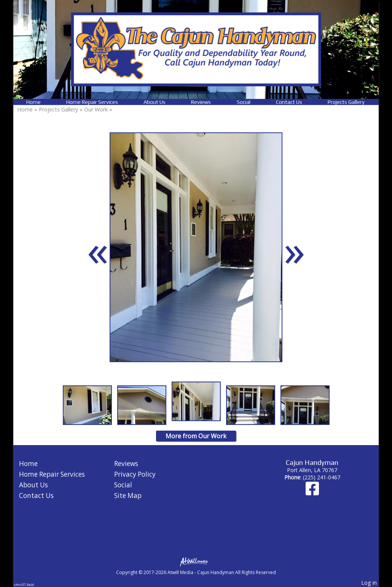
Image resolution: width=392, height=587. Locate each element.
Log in (369, 583)
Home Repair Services (92, 102)
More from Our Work (196, 436)
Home (33, 102)
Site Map (128, 496)
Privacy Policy (135, 474)
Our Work (96, 109)
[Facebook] (312, 492)
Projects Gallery (346, 102)
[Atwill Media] (196, 561)
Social (244, 102)
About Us (155, 102)
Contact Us (289, 102)
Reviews (201, 102)
